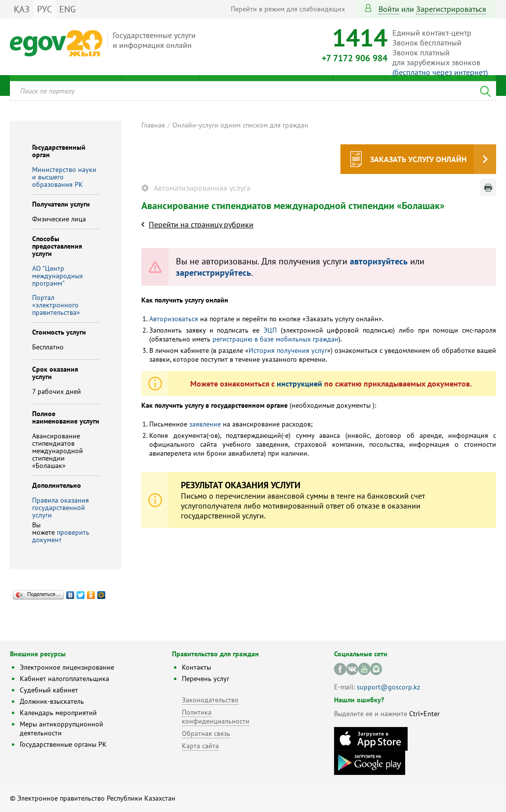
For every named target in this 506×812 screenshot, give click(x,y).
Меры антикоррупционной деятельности (62, 728)
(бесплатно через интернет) (440, 72)
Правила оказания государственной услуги (61, 508)
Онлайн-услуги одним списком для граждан (240, 125)
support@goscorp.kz (388, 687)
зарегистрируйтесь (213, 273)
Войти (389, 9)
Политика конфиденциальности (216, 717)
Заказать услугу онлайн (418, 159)
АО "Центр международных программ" (58, 276)
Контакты (196, 667)
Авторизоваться (174, 319)
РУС (44, 9)
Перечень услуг (206, 679)
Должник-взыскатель (52, 701)
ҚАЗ (22, 9)
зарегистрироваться (451, 9)
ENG (67, 9)
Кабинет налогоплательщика (64, 679)
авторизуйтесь (379, 261)
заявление (205, 424)
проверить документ (61, 536)
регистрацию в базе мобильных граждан (275, 339)
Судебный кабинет (49, 690)
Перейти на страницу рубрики (201, 224)
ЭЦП (270, 330)
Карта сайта (200, 746)
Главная (153, 125)
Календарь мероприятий (58, 713)
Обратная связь (206, 733)
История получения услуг (288, 350)
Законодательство (210, 700)
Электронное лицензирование (67, 667)
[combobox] (253, 91)
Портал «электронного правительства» (56, 305)
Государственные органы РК (63, 744)
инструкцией (299, 384)
